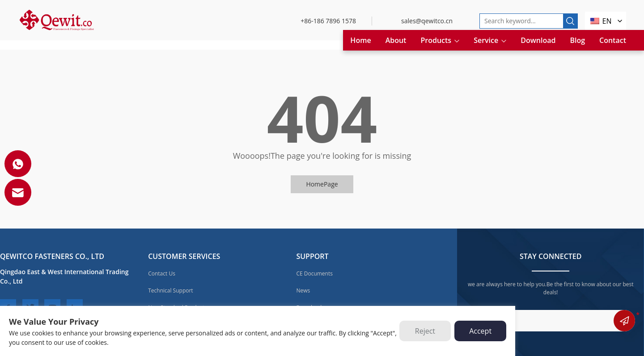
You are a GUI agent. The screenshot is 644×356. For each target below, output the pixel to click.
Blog (577, 40)
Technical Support (170, 290)
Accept (480, 331)
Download (538, 40)
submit (624, 321)
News (303, 290)
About (396, 40)
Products (440, 40)
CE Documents (314, 273)
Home (360, 40)
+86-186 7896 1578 (328, 21)
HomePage (322, 184)
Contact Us (162, 273)
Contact (613, 40)
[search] (570, 21)
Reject (425, 331)
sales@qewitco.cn (427, 21)
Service (490, 40)
